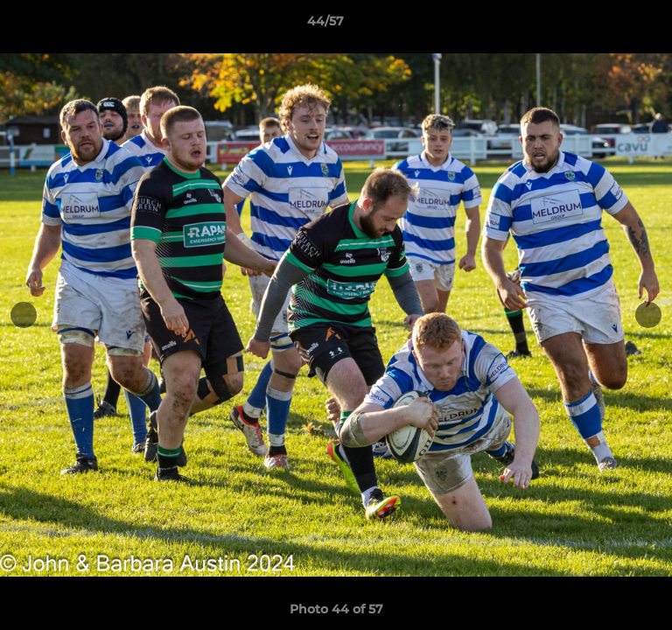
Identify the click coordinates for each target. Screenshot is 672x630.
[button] (609, 25)
